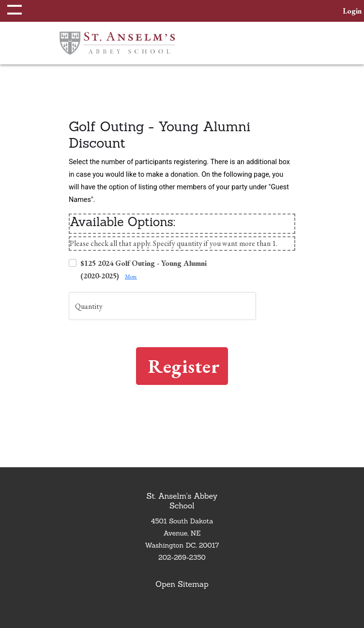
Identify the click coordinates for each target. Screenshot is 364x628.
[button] (12, 11)
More (131, 276)
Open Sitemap (182, 584)
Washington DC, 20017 (182, 545)
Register (184, 366)
